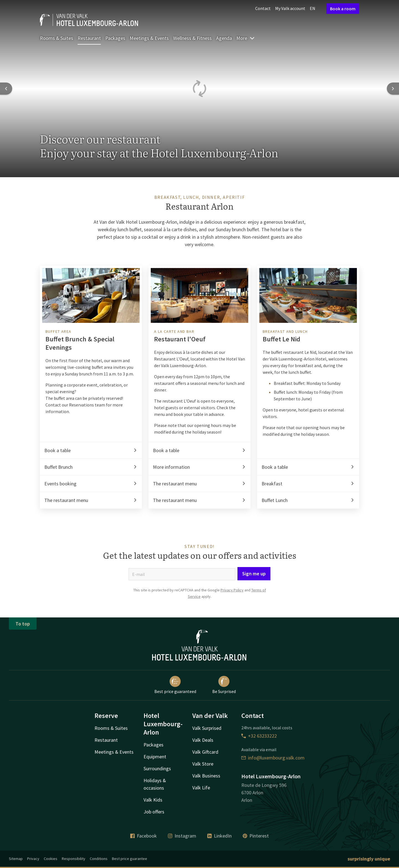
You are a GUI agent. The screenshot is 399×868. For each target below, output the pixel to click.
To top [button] (23, 624)
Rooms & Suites (57, 38)
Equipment (155, 757)
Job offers (154, 812)
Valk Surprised (207, 728)
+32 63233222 (259, 736)
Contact (263, 8)
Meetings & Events (149, 38)
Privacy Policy (232, 590)
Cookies (51, 859)
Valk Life (201, 788)
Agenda (224, 38)
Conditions (99, 859)
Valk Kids (153, 800)
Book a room (343, 9)
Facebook (144, 836)
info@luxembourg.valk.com (273, 758)
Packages (115, 38)
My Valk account (290, 8)
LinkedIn (219, 836)
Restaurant (89, 38)
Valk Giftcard (205, 752)
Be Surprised (224, 685)
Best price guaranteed (175, 685)
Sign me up (254, 574)
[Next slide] (393, 89)
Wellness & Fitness (192, 38)
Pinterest (256, 836)
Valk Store (203, 764)
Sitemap (16, 859)
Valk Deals (203, 740)
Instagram (182, 836)
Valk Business (206, 776)
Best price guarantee (130, 859)
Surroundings (157, 768)
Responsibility (74, 859)
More (246, 38)
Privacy (33, 859)
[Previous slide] (6, 89)
